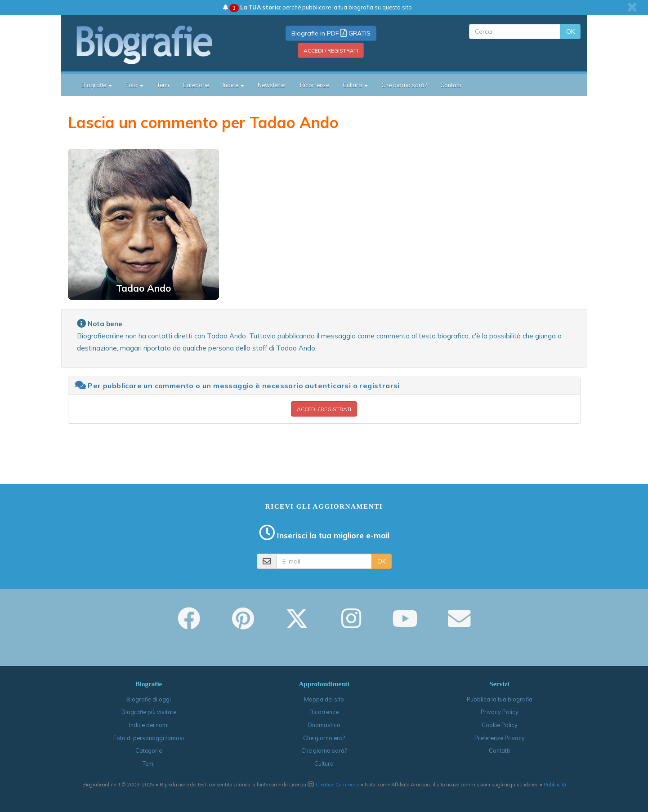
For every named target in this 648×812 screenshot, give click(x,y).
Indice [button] (233, 85)
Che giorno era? (324, 738)
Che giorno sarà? (404, 85)
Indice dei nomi (149, 725)
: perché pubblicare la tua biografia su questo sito (317, 7)
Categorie (196, 85)
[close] (632, 7)
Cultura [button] (355, 85)
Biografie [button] (97, 85)
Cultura (324, 763)
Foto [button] (134, 85)
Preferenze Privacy (500, 738)
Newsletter (272, 85)
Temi (163, 85)
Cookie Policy (500, 725)
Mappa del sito (324, 699)
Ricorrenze (315, 85)
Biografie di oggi (149, 699)
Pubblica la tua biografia (500, 699)
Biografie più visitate (149, 712)
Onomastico (324, 725)
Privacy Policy (500, 712)
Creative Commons (337, 785)
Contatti (451, 85)
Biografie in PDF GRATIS (331, 33)
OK (570, 31)
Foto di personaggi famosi (149, 738)
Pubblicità (555, 785)
